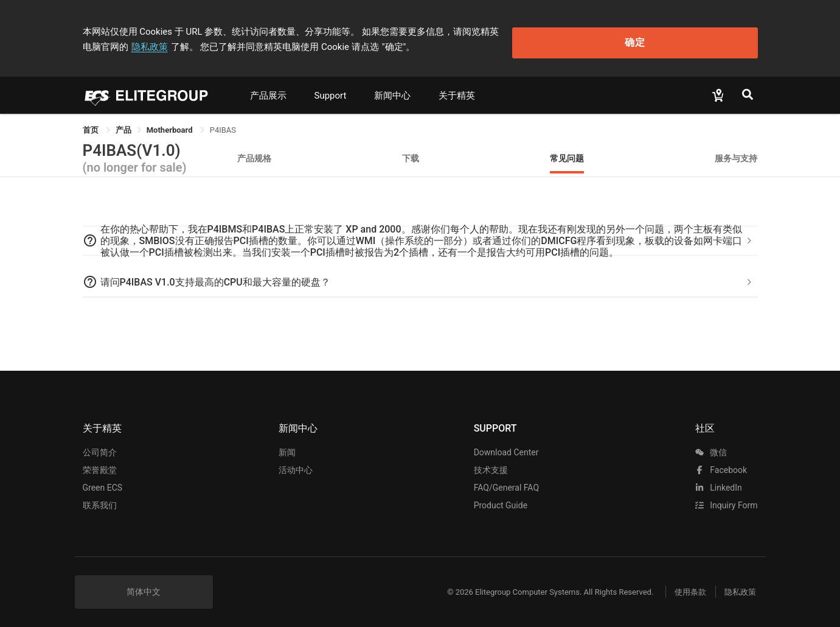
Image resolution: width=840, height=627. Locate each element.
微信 (711, 446)
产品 (123, 124)
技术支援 (491, 464)
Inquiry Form (727, 499)
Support (331, 89)
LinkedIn (719, 482)
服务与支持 (736, 152)
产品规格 (254, 152)
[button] (420, 235)
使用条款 (682, 586)
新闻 (287, 446)
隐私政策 (566, 29)
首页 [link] (92, 124)
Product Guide (501, 499)
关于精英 (457, 89)
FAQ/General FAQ (506, 482)
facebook (721, 464)
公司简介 (100, 446)
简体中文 (144, 586)
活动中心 (296, 464)
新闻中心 (392, 89)
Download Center (506, 446)
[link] (123, 124)
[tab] (420, 235)
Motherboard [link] (171, 124)
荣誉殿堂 (100, 464)
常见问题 (567, 152)
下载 (411, 152)
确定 (696, 37)
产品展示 (268, 89)
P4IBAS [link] (223, 124)
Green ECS (103, 482)
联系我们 (100, 499)
